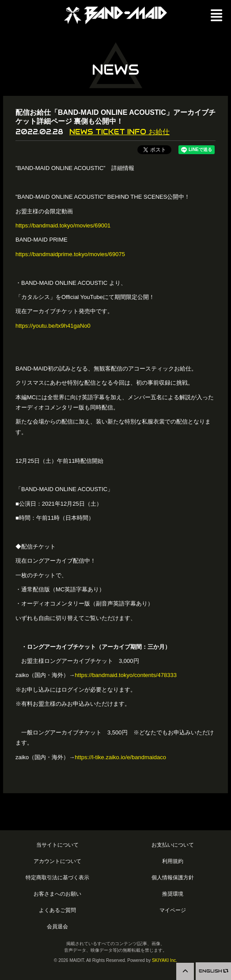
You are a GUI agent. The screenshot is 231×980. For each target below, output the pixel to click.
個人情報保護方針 (173, 877)
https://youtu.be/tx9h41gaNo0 (53, 326)
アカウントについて (57, 861)
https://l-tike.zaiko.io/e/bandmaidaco (120, 757)
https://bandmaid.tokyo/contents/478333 (126, 675)
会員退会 (57, 926)
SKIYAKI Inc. (165, 960)
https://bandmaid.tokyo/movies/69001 (63, 225)
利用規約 (173, 861)
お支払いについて (173, 845)
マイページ (173, 910)
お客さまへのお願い (57, 894)
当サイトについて (57, 845)
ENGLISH (213, 971)
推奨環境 (173, 894)
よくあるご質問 (57, 910)
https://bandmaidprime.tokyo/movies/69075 (70, 254)
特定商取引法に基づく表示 (57, 877)
